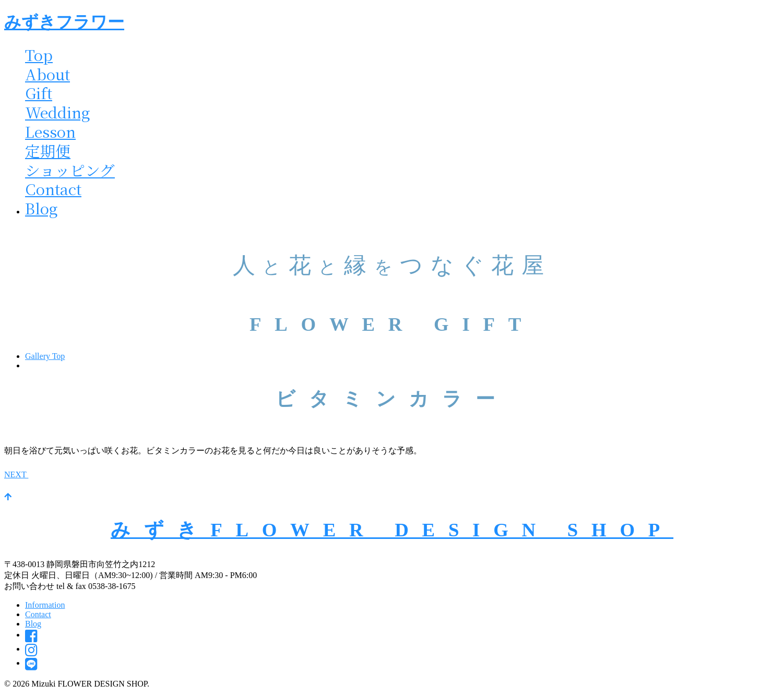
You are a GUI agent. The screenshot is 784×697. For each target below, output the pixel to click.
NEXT (23, 474)
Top (39, 55)
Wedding (58, 112)
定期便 (48, 151)
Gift (39, 93)
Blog (41, 208)
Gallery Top (45, 356)
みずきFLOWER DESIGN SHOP (392, 530)
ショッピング (70, 170)
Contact (53, 189)
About (47, 74)
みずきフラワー (64, 22)
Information (45, 605)
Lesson (50, 131)
